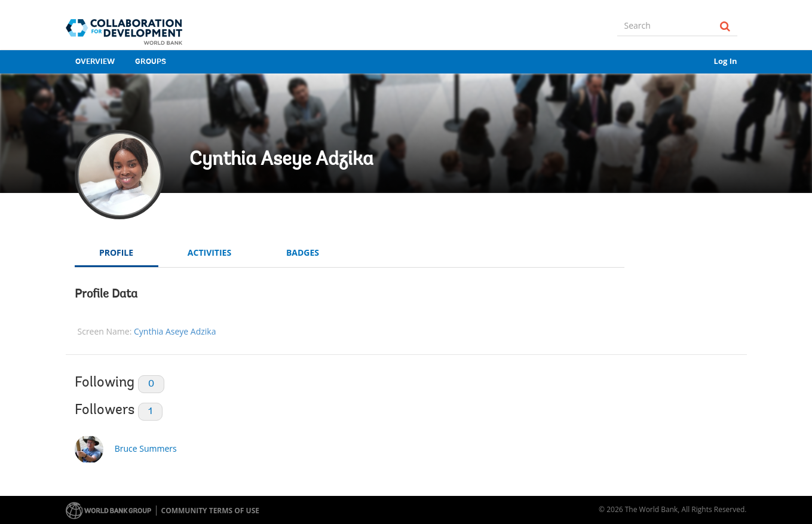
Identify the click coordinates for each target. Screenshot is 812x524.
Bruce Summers (146, 448)
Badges (303, 252)
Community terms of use (210, 511)
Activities (209, 252)
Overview (95, 62)
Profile (116, 252)
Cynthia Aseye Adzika (281, 160)
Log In (726, 61)
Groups (151, 62)
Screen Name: (105, 331)
